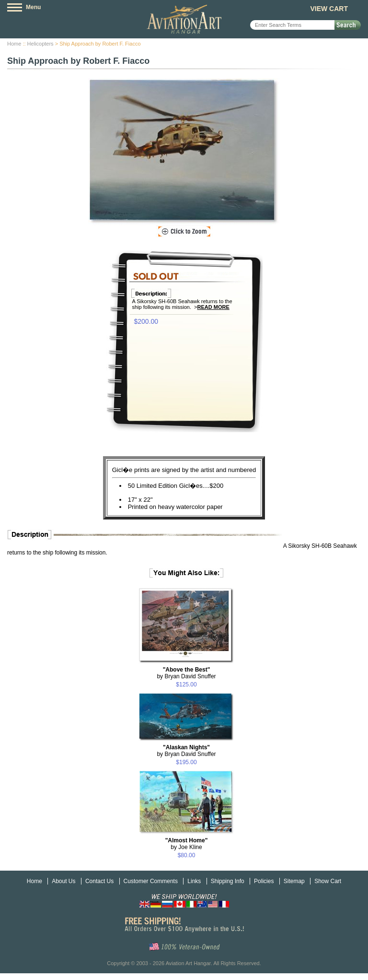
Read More (213, 307)
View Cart (329, 9)
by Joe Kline (187, 844)
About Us (63, 881)
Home (14, 44)
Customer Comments (151, 881)
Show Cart (328, 881)
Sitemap (294, 881)
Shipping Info (228, 881)
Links (194, 881)
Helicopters (40, 44)
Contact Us (99, 881)
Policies (264, 881)
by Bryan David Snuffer (186, 673)
